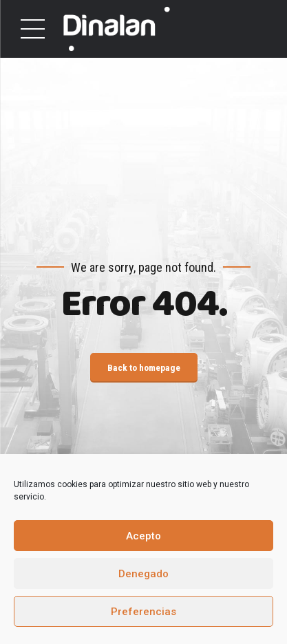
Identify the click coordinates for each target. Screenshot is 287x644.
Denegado (143, 574)
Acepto (143, 536)
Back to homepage (144, 367)
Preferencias (143, 612)
